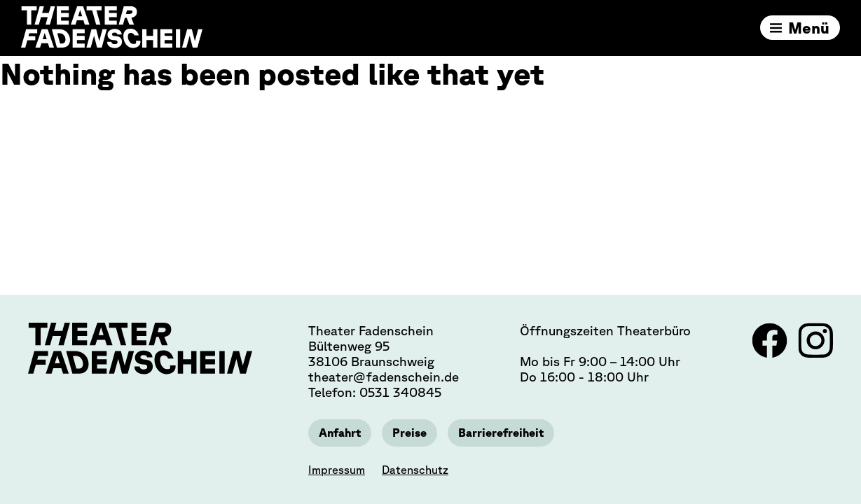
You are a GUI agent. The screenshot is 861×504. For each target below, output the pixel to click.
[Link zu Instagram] (815, 353)
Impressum (337, 470)
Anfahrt (340, 433)
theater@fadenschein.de (384, 377)
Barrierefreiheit (501, 433)
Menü (809, 28)
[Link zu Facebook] (771, 353)
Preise (409, 433)
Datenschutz (415, 470)
